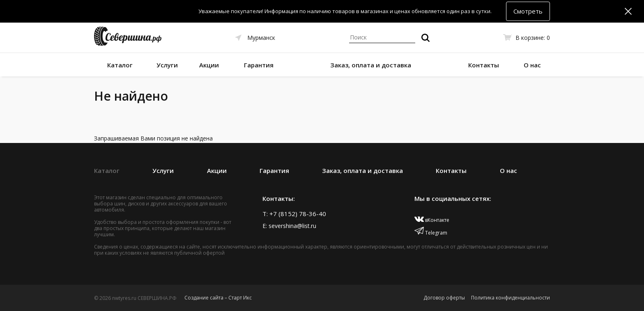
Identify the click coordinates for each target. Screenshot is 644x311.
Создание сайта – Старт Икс (218, 298)
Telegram (431, 233)
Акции (209, 65)
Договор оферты (444, 298)
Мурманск (261, 38)
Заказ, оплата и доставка (371, 65)
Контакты (484, 65)
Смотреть (528, 11)
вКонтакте (432, 220)
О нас (532, 65)
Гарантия (259, 65)
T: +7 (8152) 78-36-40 (294, 214)
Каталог (120, 65)
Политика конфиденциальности (511, 298)
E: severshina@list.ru (289, 226)
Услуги (167, 65)
